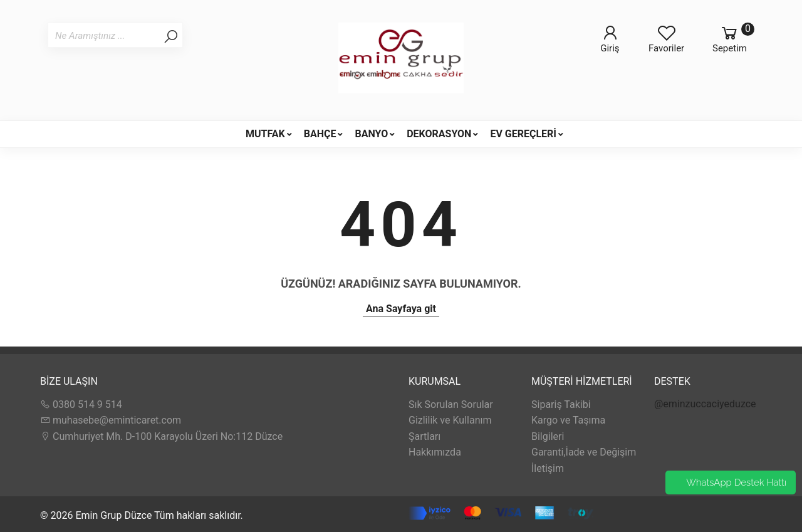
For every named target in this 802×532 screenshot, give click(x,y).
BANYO (371, 134)
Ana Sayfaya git (401, 309)
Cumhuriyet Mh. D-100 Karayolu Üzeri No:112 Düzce (161, 436)
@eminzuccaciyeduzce (705, 404)
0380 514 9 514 (81, 404)
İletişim (548, 468)
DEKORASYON (439, 134)
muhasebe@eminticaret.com (111, 420)
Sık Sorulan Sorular (451, 404)
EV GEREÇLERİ (523, 134)
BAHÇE (320, 134)
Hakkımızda (435, 452)
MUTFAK (265, 134)
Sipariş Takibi (561, 404)
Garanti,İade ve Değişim (584, 452)
